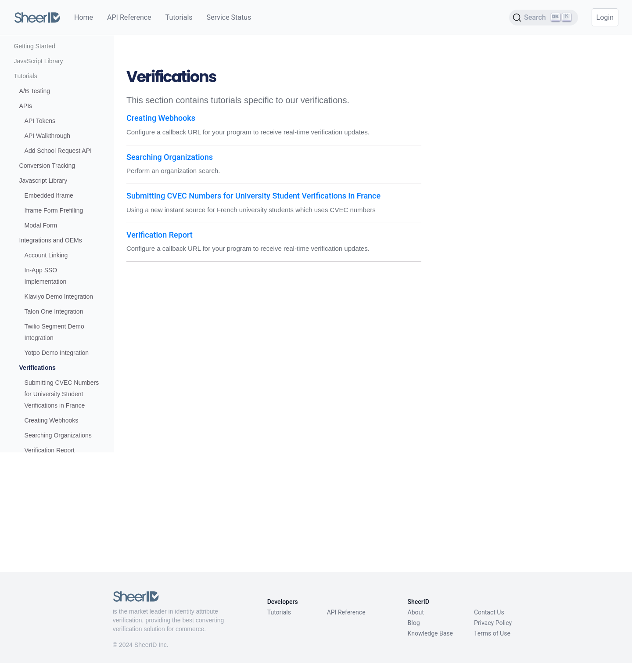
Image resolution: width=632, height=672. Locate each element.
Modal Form (41, 285)
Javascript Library (43, 240)
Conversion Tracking (47, 225)
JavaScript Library (39, 121)
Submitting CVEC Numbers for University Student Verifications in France (56, 459)
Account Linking (46, 315)
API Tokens (40, 181)
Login (605, 17)
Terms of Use (492, 642)
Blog (414, 632)
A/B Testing (35, 151)
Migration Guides (37, 551)
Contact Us (489, 621)
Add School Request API (58, 210)
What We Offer (34, 76)
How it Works (32, 91)
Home (84, 17)
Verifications (38, 427)
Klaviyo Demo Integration (59, 356)
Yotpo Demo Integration (57, 412)
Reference (28, 566)
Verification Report (50, 521)
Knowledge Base (430, 642)
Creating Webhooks (52, 491)
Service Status (229, 17)
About (416, 621)
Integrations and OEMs (51, 300)
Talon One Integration (54, 371)
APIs (26, 166)
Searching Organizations (58, 506)
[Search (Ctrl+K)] (543, 18)
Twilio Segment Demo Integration (54, 392)
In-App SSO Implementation (46, 336)
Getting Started (35, 106)
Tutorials (179, 17)
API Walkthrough (48, 195)
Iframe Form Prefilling (54, 270)
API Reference (129, 17)
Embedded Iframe (49, 255)
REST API (28, 536)
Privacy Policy (493, 632)
